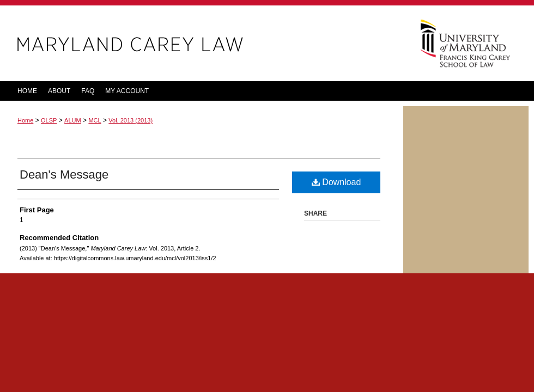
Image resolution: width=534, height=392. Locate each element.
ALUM (73, 120)
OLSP (49, 120)
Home (25, 120)
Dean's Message (64, 174)
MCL (95, 120)
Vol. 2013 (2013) (131, 120)
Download (336, 182)
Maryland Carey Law (202, 43)
